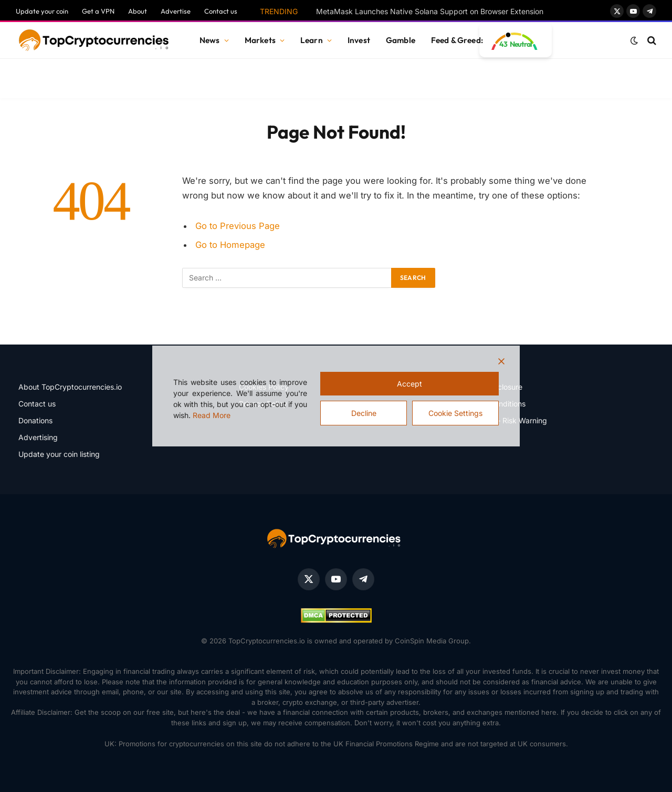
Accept (409, 384)
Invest (359, 40)
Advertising (38, 437)
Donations (35, 420)
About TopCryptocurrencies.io (70, 387)
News (210, 40)
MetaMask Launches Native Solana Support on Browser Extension (430, 11)
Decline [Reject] (364, 413)
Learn (312, 40)
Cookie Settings (455, 413)
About (138, 11)
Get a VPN (98, 11)
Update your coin (42, 11)
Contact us (221, 11)
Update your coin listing (59, 454)
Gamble (401, 40)
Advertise (176, 11)
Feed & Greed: (457, 40)
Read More (212, 415)
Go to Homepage (230, 245)
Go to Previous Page (238, 226)
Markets (260, 40)
